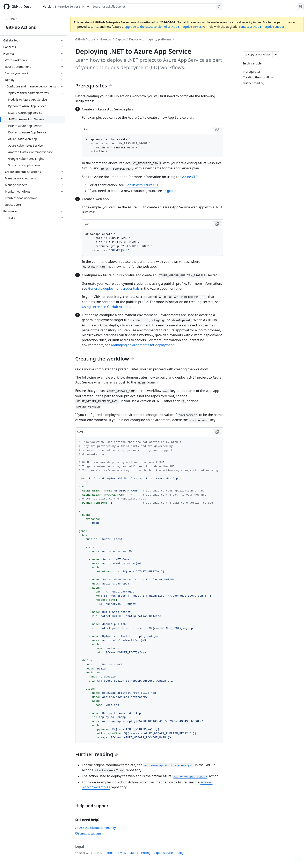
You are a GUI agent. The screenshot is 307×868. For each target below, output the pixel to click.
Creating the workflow (105, 359)
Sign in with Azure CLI (142, 185)
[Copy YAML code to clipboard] (217, 432)
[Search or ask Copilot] (156, 7)
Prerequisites (94, 86)
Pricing (146, 853)
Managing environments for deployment (143, 345)
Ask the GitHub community (96, 828)
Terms (109, 853)
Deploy (120, 39)
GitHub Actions (21, 27)
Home (11, 19)
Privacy (121, 853)
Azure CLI (189, 177)
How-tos (105, 39)
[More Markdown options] (276, 55)
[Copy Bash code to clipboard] (217, 130)
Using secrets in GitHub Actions (106, 307)
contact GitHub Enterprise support (262, 27)
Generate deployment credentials (114, 288)
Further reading (97, 754)
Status (134, 853)
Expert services (164, 853)
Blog (181, 853)
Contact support (88, 834)
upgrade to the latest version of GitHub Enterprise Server (163, 27)
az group (169, 191)
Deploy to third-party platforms (150, 39)
